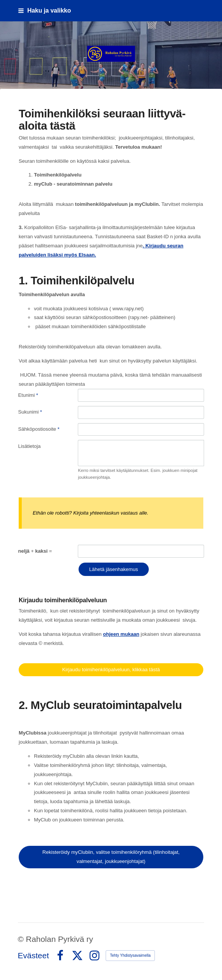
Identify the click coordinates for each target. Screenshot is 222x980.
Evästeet (34, 955)
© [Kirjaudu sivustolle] (22, 939)
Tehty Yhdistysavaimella (130, 955)
